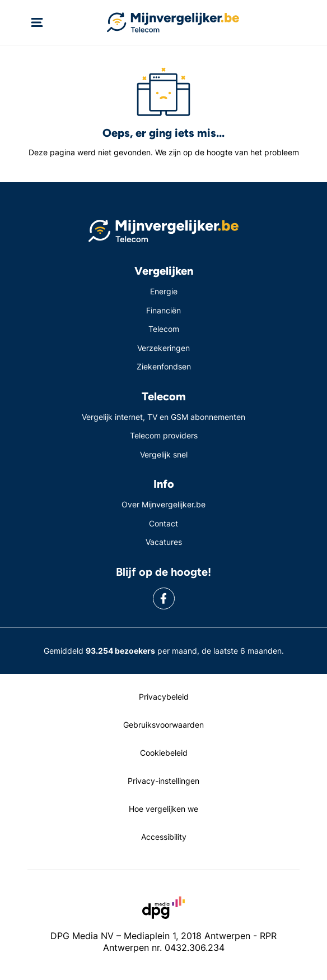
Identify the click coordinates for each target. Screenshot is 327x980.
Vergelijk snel (164, 454)
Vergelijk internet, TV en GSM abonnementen (163, 417)
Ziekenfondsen (164, 366)
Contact (163, 523)
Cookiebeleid (164, 753)
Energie (164, 291)
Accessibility (164, 837)
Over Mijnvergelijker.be (163, 504)
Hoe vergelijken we (163, 809)
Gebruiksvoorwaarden (163, 725)
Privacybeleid (164, 697)
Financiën (163, 310)
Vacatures (164, 542)
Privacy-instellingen (163, 781)
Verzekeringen (163, 348)
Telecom (164, 329)
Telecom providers (164, 435)
